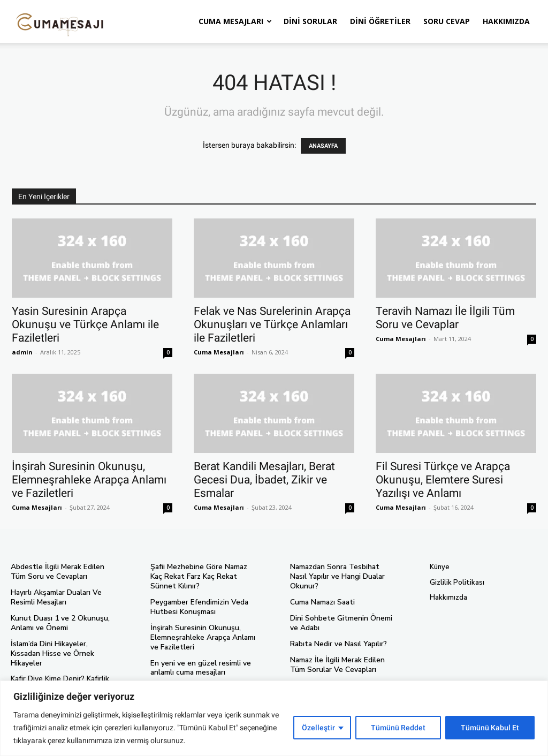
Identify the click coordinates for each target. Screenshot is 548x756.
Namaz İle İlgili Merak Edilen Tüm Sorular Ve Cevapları (343, 654)
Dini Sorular (310, 21)
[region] (274, 718)
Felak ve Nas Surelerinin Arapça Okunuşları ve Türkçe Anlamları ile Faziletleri (272, 324)
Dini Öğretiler (380, 21)
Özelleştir (318, 728)
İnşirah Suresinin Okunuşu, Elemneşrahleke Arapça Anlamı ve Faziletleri (89, 480)
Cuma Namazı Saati (321, 592)
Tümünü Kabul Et (490, 728)
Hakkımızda (506, 21)
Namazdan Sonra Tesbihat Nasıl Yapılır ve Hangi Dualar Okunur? (342, 572)
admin (22, 352)
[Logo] (60, 21)
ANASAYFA (323, 146)
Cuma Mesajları (235, 21)
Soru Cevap (447, 21)
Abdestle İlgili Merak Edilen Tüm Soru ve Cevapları (64, 572)
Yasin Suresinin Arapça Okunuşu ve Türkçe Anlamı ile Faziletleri (85, 324)
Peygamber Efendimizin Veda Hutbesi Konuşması (198, 606)
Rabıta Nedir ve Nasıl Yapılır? (337, 633)
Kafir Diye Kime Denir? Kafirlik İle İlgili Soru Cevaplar (63, 672)
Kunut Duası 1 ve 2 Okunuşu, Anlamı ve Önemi (56, 622)
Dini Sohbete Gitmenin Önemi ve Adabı (343, 613)
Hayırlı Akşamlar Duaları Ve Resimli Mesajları (55, 597)
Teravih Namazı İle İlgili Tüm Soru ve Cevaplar (445, 318)
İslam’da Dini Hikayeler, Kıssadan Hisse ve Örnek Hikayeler (64, 647)
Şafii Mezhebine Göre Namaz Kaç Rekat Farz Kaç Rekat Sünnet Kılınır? (203, 576)
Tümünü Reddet (398, 728)
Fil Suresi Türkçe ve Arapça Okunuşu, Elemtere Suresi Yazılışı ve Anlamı (443, 480)
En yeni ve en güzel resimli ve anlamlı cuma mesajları (198, 665)
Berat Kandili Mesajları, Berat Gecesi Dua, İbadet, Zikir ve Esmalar (264, 480)
